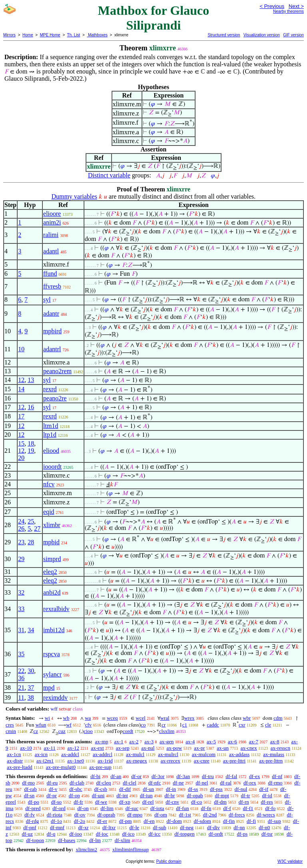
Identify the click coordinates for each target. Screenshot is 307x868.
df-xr (84, 827)
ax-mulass (274, 754)
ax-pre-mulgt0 (61, 767)
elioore (52, 214)
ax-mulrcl (168, 754)
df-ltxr (109, 827)
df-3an (183, 776)
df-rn (244, 802)
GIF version (293, 35)
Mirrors (9, 35)
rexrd (50, 389)
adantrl (52, 349)
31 (21, 630)
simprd (52, 559)
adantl (51, 251)
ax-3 (149, 742)
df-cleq (104, 783)
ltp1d (50, 435)
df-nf (277, 776)
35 (21, 654)
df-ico (128, 834)
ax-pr (199, 748)
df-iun (146, 795)
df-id (267, 795)
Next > (296, 6)
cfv (89, 725)
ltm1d (51, 426)
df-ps (242, 834)
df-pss (216, 789)
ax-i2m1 (45, 761)
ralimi (51, 235)
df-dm (220, 802)
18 (31, 443)
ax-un (223, 748)
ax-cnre (202, 761)
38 (31, 698)
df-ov (80, 815)
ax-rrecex (170, 761)
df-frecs (237, 815)
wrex (189, 718)
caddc (213, 725)
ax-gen (166, 742)
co (143, 725)
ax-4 (190, 742)
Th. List (74, 35)
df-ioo (76, 834)
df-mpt (222, 795)
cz (36, 731)
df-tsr (267, 834)
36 (21, 678)
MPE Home (50, 35)
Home (28, 35)
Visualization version (262, 35)
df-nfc (155, 783)
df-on (83, 808)
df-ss (193, 789)
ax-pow (174, 748)
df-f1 (248, 808)
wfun (41, 725)
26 (21, 529)
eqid (49, 512)
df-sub (160, 827)
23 (21, 542)
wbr (247, 718)
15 (21, 443)
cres (10, 725)
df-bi (95, 776)
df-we (101, 802)
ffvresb (52, 286)
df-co (196, 802)
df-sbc (76, 789)
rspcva (52, 654)
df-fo (270, 808)
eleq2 (50, 572)
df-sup (274, 821)
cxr (242, 725)
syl (47, 300)
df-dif (125, 789)
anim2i (52, 222)
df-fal (231, 776)
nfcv (49, 484)
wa (88, 718)
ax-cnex (249, 748)
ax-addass (239, 754)
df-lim (107, 808)
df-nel (202, 783)
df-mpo (135, 815)
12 (21, 380)
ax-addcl (70, 754)
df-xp (125, 802)
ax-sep (123, 748)
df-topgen (184, 834)
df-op (74, 795)
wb (66, 718)
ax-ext (97, 748)
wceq (112, 718)
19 (31, 451)
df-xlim (123, 840)
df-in (171, 789)
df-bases (67, 840)
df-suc (132, 808)
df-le (135, 827)
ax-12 (73, 748)
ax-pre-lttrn (271, 761)
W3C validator (290, 861)
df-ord (59, 808)
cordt (128, 731)
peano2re (55, 398)
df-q (51, 834)
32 (21, 592)
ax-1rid (105, 761)
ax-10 (26, 748)
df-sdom (202, 821)
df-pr (52, 795)
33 (21, 609)
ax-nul (148, 748)
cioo (88, 731)
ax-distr (15, 761)
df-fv (30, 815)
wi (47, 718)
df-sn (29, 795)
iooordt (52, 467)
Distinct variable (109, 175)
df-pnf (30, 827)
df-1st (185, 815)
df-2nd (210, 815)
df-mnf (57, 827)
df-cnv (172, 802)
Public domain (169, 861)
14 (21, 389)
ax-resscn (280, 748)
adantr (51, 314)
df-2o (80, 821)
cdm (278, 718)
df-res (267, 802)
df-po (34, 802)
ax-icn (41, 754)
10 (21, 349)
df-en (149, 821)
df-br (169, 795)
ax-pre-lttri (234, 761)
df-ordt (216, 834)
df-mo (28, 783)
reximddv (55, 698)
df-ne (178, 783)
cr (163, 725)
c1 (185, 725)
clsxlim (167, 731)
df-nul (241, 789)
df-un (148, 789)
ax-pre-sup (100, 767)
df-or (136, 776)
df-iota (157, 808)
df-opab (195, 795)
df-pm (126, 821)
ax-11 (50, 748)
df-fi (251, 821)
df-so (57, 802)
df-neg (187, 827)
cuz (62, 731)
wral (165, 718)
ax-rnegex (137, 761)
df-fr (78, 802)
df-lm (95, 840)
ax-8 (275, 742)
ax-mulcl (135, 754)
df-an (116, 776)
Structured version (224, 35)
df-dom (174, 821)
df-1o (56, 821)
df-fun (182, 808)
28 (31, 542)
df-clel (130, 783)
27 (37, 529)
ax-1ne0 (76, 761)
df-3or (158, 776)
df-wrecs (266, 815)
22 (21, 671)
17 (21, 416)
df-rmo (275, 783)
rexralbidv (56, 609)
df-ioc (102, 834)
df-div (213, 827)
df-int (122, 795)
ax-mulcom (204, 754)
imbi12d (54, 630)
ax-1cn (14, 754)
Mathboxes (97, 35)
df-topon (35, 840)
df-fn (206, 808)
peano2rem (57, 371)
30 (31, 671)
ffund (50, 274)
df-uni (98, 795)
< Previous (272, 6)
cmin (11, 731)
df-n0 (264, 827)
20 (21, 458)
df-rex (250, 783)
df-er (102, 821)
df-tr (246, 795)
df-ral (226, 783)
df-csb (101, 789)
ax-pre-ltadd (20, 767)
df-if (264, 789)
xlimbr (52, 525)
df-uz (27, 834)
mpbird (52, 331)
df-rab (30, 789)
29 (21, 559)
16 (31, 407)
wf (69, 725)
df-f (227, 808)
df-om (161, 815)
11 (21, 698)
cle (268, 725)
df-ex (254, 776)
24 (21, 521)
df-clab (77, 783)
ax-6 (232, 742)
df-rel (148, 802)
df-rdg (33, 821)
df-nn (239, 827)
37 (31, 688)
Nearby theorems (288, 11)
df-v (53, 789)
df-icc (154, 834)
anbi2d (52, 592)
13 (31, 380)
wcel (141, 718)
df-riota (55, 815)
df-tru (208, 776)
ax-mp (102, 742)
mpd (49, 688)
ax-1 (119, 742)
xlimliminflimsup (131, 849)
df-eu (52, 783)
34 (31, 630)
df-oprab (107, 815)
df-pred (33, 808)
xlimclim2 (86, 849)
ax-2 (134, 742)
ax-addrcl (103, 754)
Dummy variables (74, 196)
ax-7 (254, 742)
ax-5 (211, 742)
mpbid (51, 542)
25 (31, 521)
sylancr (52, 674)
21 (21, 688)
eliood (51, 451)
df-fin (229, 821)
